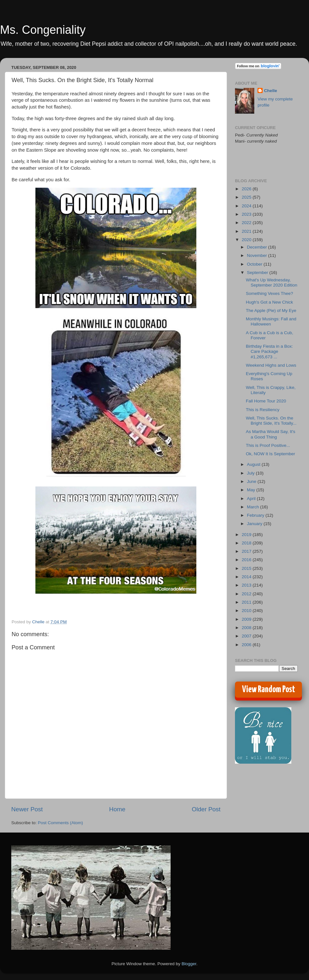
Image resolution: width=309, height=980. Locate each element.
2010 (247, 611)
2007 (247, 636)
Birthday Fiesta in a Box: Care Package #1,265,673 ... (269, 351)
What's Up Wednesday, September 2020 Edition (272, 283)
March (253, 507)
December (257, 247)
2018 (247, 543)
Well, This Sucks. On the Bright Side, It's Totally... (271, 421)
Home (117, 809)
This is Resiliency (263, 410)
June (252, 481)
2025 (247, 197)
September (258, 273)
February (256, 515)
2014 (247, 577)
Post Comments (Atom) (61, 823)
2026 (247, 189)
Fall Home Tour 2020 (266, 401)
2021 (247, 231)
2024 (247, 206)
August (254, 464)
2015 (247, 568)
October (255, 264)
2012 (247, 594)
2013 (247, 585)
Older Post (206, 809)
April (252, 499)
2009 (247, 619)
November (257, 255)
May (252, 490)
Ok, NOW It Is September (271, 454)
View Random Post (269, 690)
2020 (247, 240)
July (251, 473)
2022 (247, 223)
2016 (247, 560)
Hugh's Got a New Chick (270, 302)
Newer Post (27, 809)
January (255, 524)
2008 (247, 628)
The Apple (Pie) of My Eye (271, 311)
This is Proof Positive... (268, 445)
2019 (247, 535)
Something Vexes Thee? (270, 293)
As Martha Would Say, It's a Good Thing (271, 434)
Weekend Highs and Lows (271, 365)
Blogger (189, 964)
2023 (247, 214)
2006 (247, 645)
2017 (247, 551)
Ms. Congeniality (43, 30)
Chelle (271, 91)
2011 (247, 602)
